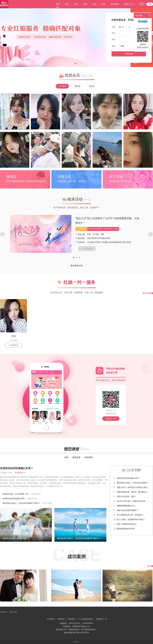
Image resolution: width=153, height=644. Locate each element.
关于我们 (51, 619)
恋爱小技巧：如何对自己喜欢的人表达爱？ (134, 487)
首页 (58, 4)
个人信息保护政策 (86, 619)
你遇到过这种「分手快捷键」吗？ (16, 494)
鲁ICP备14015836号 (81, 633)
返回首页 (100, 619)
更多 (150, 566)
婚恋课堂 (89, 457)
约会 (94, 4)
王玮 (14, 336)
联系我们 (61, 619)
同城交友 (72, 619)
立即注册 (129, 54)
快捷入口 (129, 4)
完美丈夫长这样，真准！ (127, 496)
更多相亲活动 (76, 266)
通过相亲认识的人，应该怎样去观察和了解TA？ (21, 503)
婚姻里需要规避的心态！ (127, 506)
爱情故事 (76, 457)
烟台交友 (14, 612)
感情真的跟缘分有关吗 (126, 529)
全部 (66, 457)
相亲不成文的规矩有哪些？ (127, 510)
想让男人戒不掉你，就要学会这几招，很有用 (135, 501)
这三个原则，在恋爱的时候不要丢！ (131, 519)
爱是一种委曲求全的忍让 (127, 524)
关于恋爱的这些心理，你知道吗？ (130, 515)
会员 (67, 4)
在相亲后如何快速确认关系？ (17, 468)
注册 (150, 4)
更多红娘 (148, 293)
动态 (104, 4)
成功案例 (115, 4)
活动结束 (87, 249)
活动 (76, 4)
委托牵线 (13, 345)
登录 (142, 4)
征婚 (85, 4)
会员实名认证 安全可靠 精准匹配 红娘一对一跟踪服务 (76, 293)
